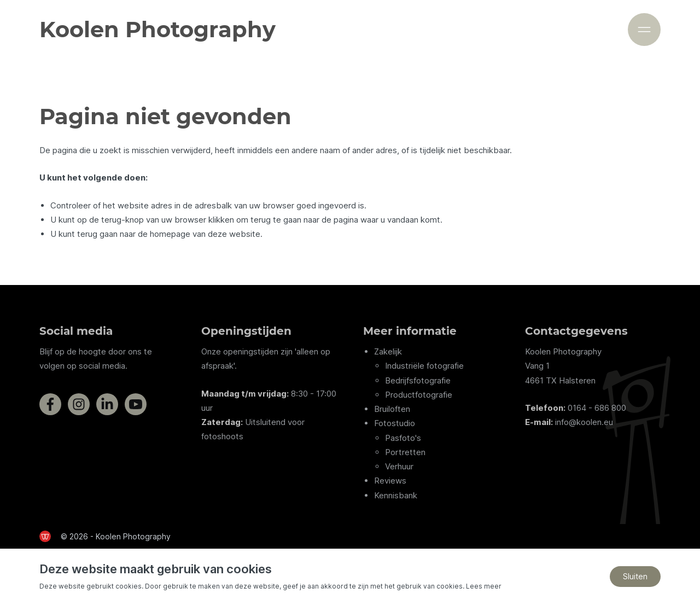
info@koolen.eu (584, 422)
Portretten (405, 452)
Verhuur (399, 466)
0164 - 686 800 (597, 408)
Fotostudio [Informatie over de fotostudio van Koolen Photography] (395, 424)
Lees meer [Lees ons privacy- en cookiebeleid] (484, 586)
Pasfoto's (403, 438)
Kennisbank (396, 495)
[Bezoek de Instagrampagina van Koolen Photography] (79, 404)
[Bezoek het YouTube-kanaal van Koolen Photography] (136, 404)
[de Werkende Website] (45, 536)
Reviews (390, 481)
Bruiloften (392, 409)
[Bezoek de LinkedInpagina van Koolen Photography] (107, 404)
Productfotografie (419, 395)
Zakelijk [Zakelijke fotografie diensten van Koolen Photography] (388, 351)
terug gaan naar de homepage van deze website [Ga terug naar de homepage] (169, 234)
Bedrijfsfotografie (418, 380)
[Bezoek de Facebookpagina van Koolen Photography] (50, 404)
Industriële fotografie (424, 366)
